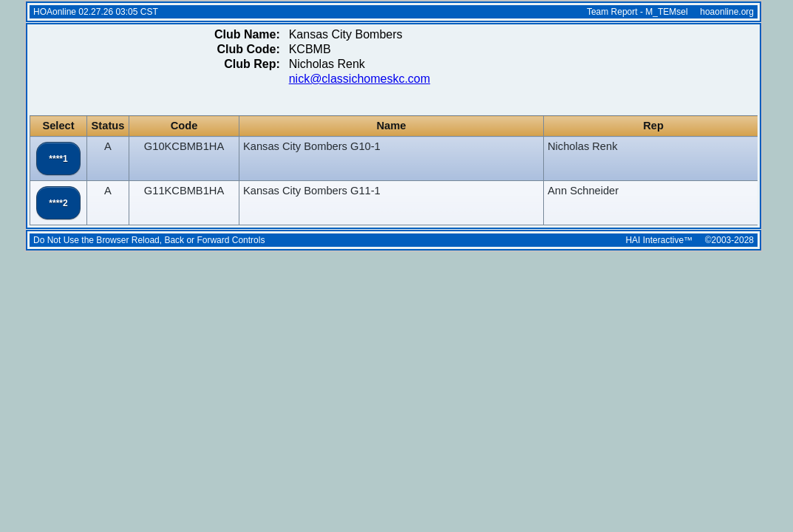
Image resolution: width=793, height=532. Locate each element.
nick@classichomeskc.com (360, 79)
